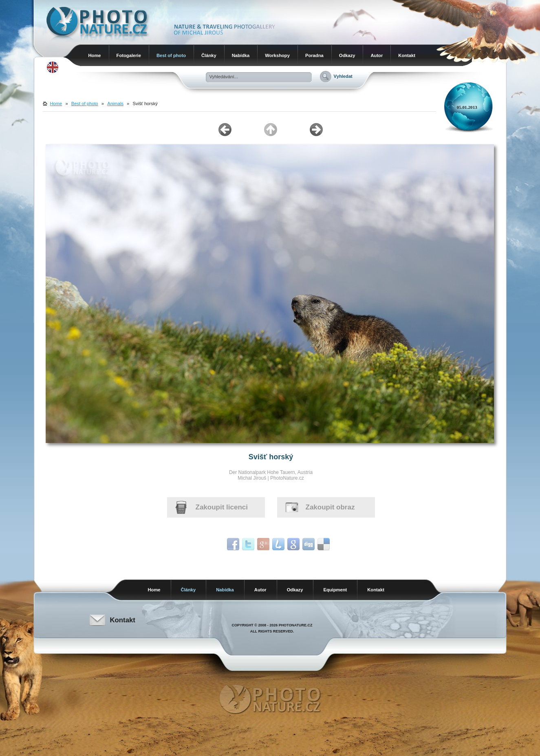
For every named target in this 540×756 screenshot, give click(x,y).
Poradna (314, 55)
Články (209, 55)
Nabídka (241, 55)
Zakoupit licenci (222, 507)
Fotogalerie (129, 55)
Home (95, 55)
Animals (115, 104)
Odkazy (347, 55)
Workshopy (277, 55)
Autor (377, 55)
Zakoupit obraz (330, 507)
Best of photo (171, 55)
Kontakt (407, 55)
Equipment (335, 590)
